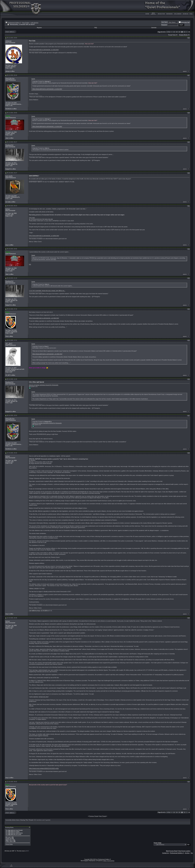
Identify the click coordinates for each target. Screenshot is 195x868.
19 (179, 32)
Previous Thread (94, 816)
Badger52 (9, 145)
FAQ (96, 28)
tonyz (8, 209)
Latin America (35, 23)
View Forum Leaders (184, 851)
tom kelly (9, 176)
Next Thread (103, 816)
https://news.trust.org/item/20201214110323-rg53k (44, 768)
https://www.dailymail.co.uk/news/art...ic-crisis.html (44, 50)
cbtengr (9, 41)
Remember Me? (184, 23)
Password (164, 25)
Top (192, 853)
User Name (165, 22)
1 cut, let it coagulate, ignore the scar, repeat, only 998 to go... (47, 291)
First (169, 32)
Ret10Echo (10, 78)
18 (177, 32)
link (30, 264)
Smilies (8, 839)
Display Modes (183, 35)
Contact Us (165, 853)
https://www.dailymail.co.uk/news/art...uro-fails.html (44, 318)
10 (174, 32)
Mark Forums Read (172, 851)
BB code (8, 837)
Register (39, 28)
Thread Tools (172, 35)
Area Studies (26, 23)
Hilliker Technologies (109, 861)
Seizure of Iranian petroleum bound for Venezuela (44, 385)
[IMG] (7, 840)
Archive (187, 853)
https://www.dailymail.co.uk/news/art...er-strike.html (44, 236)
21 (185, 32)
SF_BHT (9, 344)
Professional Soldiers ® (14, 23)
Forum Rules (9, 844)
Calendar (154, 28)
